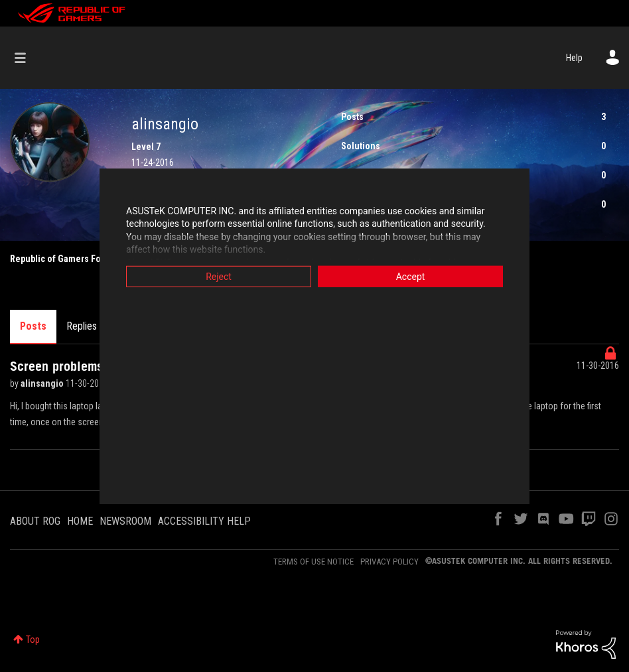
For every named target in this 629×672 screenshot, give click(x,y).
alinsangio (43, 383)
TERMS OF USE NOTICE (314, 562)
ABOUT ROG (35, 521)
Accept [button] (411, 276)
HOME (80, 521)
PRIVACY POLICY (389, 562)
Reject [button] (219, 276)
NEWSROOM (125, 521)
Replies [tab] (82, 326)
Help (574, 58)
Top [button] (33, 639)
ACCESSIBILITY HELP (204, 521)
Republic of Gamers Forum (63, 259)
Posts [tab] (33, 326)
